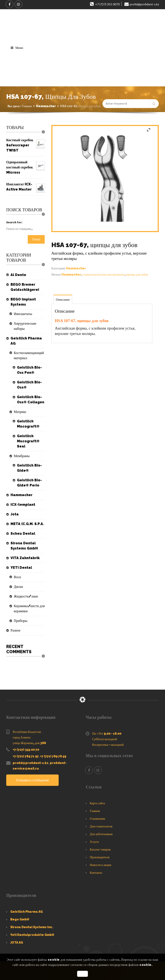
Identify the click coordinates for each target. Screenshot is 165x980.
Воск (17, 577)
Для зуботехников (101, 834)
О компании (97, 819)
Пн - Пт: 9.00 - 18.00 (107, 734)
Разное (15, 630)
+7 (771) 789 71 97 (26, 756)
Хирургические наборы (25, 326)
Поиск (36, 239)
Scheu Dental (23, 534)
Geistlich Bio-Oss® (29, 385)
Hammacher (46, 106)
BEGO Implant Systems (23, 302)
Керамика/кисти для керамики (29, 609)
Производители (100, 857)
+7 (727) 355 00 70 (26, 750)
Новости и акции (101, 865)
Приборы (21, 621)
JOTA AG (17, 942)
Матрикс (20, 412)
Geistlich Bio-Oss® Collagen (31, 400)
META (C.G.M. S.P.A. (27, 524)
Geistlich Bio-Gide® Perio (29, 483)
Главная (27, 106)
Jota (15, 514)
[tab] (63, 299)
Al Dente (18, 275)
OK (82, 974)
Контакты (96, 873)
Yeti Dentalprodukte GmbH (32, 935)
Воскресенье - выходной (108, 745)
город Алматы (22, 737)
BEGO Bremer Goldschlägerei (25, 287)
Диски (18, 587)
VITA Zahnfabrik (25, 558)
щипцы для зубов (137, 275)
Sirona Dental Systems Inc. (32, 927)
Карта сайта (97, 803)
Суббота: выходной (105, 739)
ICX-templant (23, 505)
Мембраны (22, 456)
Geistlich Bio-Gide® (29, 468)
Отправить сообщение (33, 780)
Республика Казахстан (27, 732)
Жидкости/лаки (26, 596)
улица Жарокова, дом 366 (29, 743)
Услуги (94, 842)
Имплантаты (23, 314)
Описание (63, 300)
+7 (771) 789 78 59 (53, 756)
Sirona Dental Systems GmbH (24, 546)
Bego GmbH (20, 919)
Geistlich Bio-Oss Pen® (29, 370)
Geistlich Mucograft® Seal (28, 441)
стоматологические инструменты (104, 275)
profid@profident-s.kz (31, 763)
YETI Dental (21, 568)
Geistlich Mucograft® (28, 424)
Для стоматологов (101, 826)
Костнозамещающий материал (29, 355)
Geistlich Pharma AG (26, 341)
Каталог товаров (100, 849)
